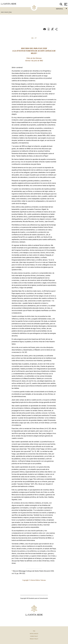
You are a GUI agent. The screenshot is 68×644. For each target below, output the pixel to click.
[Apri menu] (66, 4)
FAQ (34, 631)
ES (32, 38)
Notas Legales (34, 634)
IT (36, 38)
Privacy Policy (34, 639)
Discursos (5, 12)
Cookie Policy (34, 636)
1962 (10, 12)
